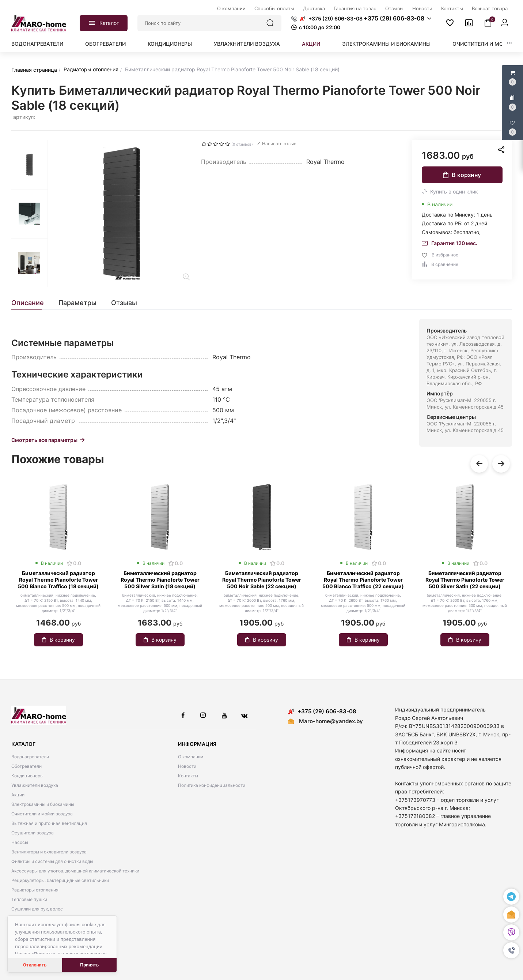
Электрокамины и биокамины (386, 44)
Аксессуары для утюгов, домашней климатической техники (75, 871)
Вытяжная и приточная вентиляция (49, 823)
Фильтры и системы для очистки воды (52, 861)
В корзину (462, 175)
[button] (511, 951)
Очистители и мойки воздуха (42, 814)
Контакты (188, 776)
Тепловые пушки (29, 899)
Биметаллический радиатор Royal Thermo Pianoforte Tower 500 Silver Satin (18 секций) (160, 580)
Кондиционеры (170, 44)
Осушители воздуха (33, 833)
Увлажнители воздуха (247, 44)
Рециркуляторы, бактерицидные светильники (60, 880)
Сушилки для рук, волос (37, 909)
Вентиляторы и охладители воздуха (49, 852)
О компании (191, 757)
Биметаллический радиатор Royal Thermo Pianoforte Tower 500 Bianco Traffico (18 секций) (58, 580)
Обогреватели (105, 44)
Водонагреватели (37, 44)
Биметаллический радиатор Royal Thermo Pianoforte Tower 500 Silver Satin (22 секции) (465, 580)
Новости (187, 766)
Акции (311, 44)
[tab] (31, 303)
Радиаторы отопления (35, 890)
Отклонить (35, 965)
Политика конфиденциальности (212, 785)
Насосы (20, 842)
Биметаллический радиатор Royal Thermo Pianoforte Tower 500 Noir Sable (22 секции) (262, 580)
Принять (89, 965)
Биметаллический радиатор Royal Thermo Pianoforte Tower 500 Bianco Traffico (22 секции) (363, 580)
